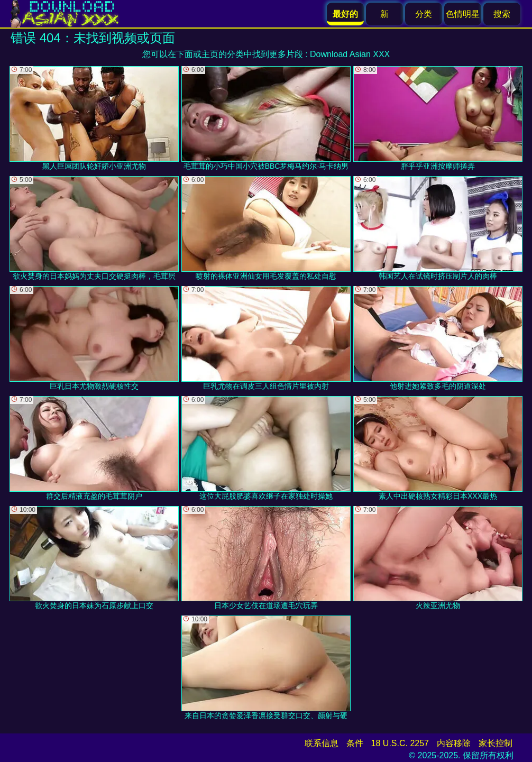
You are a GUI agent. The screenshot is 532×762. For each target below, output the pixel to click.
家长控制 (496, 743)
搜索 (502, 14)
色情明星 (463, 14)
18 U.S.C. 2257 (400, 743)
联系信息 (322, 743)
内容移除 (454, 743)
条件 (355, 743)
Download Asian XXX (350, 54)
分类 (424, 14)
